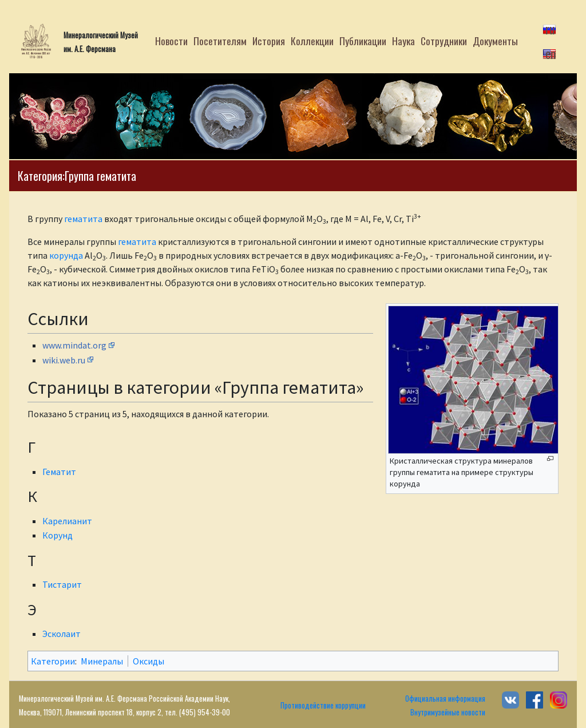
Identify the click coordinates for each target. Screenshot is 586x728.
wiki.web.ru (64, 360)
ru (550, 29)
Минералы (102, 661)
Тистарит (62, 584)
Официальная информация (445, 699)
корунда (66, 255)
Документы (495, 41)
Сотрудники (444, 41)
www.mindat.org (74, 345)
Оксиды (149, 661)
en (551, 53)
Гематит (59, 472)
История (269, 41)
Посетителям (220, 41)
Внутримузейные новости (448, 712)
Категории (53, 661)
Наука (403, 41)
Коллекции (312, 41)
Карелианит (67, 521)
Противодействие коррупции (323, 705)
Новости (171, 41)
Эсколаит (62, 634)
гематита (83, 219)
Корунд (58, 535)
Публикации (363, 41)
